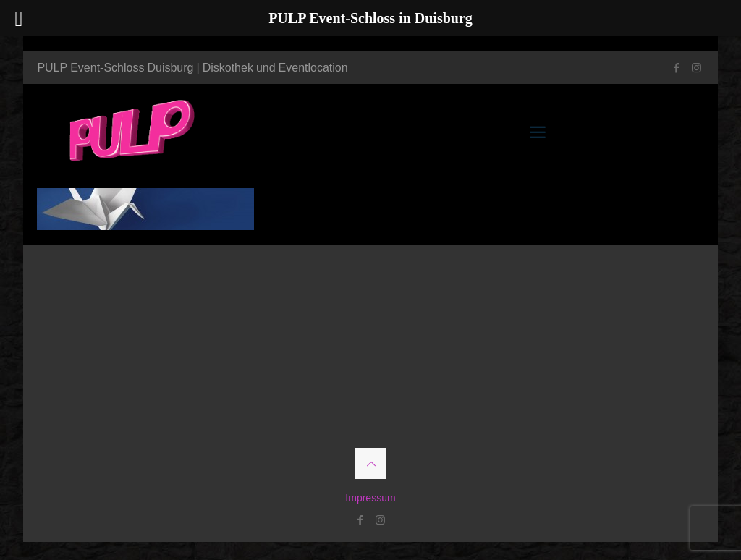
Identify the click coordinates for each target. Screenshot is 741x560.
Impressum (370, 497)
